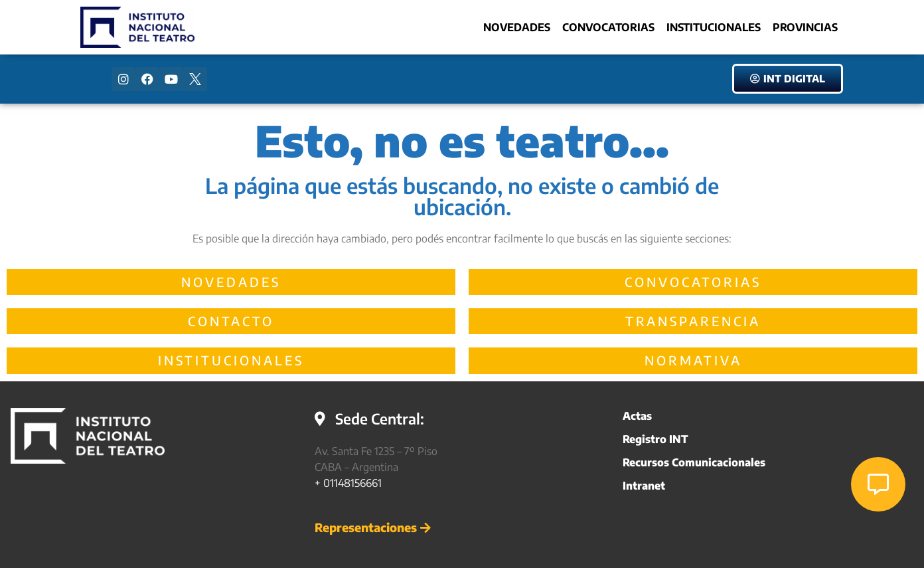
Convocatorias (608, 27)
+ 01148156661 (348, 483)
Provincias (805, 27)
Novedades (517, 27)
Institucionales (714, 27)
